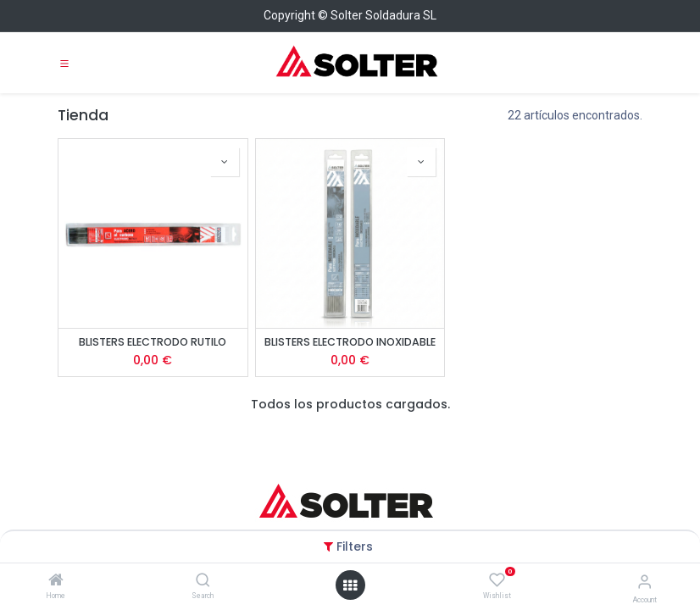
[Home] (56, 581)
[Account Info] (644, 582)
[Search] (203, 581)
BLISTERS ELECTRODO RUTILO (153, 342)
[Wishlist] (497, 580)
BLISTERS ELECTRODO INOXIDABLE (350, 342)
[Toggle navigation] (64, 63)
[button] (225, 162)
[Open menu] (350, 585)
